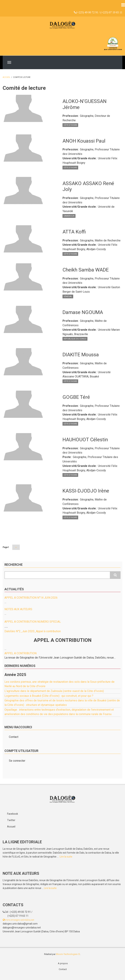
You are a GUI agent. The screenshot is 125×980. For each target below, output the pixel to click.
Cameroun (69, 216)
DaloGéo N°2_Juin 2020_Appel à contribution (33, 631)
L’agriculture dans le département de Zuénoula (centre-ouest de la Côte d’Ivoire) (54, 691)
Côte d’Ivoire (70, 125)
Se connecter (17, 761)
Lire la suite (66, 857)
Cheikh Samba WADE (86, 270)
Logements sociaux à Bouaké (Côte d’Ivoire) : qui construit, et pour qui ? (49, 696)
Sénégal (68, 296)
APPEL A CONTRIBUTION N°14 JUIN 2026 (31, 598)
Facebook (13, 814)
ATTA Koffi (74, 232)
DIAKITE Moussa (81, 355)
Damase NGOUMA (83, 312)
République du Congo (75, 339)
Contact (14, 737)
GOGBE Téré (76, 397)
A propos (63, 963)
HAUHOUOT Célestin (85, 440)
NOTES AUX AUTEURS (18, 609)
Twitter (11, 820)
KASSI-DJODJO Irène (86, 491)
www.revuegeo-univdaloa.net (19, 920)
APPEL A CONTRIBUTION (20, 653)
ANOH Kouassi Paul (84, 141)
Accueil (6, 77)
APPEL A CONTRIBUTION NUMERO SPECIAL (33, 622)
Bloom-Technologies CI (68, 954)
